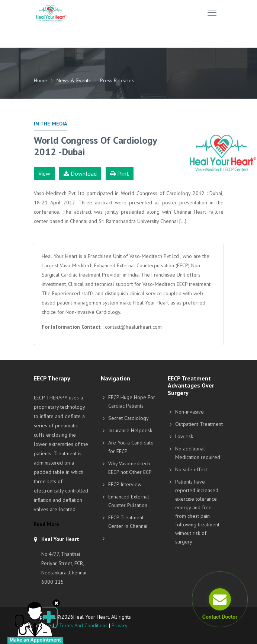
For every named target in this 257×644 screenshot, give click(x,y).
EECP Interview (125, 484)
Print (120, 173)
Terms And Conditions (83, 625)
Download (80, 173)
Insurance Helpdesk (130, 430)
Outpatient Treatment (199, 424)
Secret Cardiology (128, 418)
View (44, 173)
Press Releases (117, 80)
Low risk (184, 436)
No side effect (191, 469)
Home (41, 80)
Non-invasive (189, 412)
